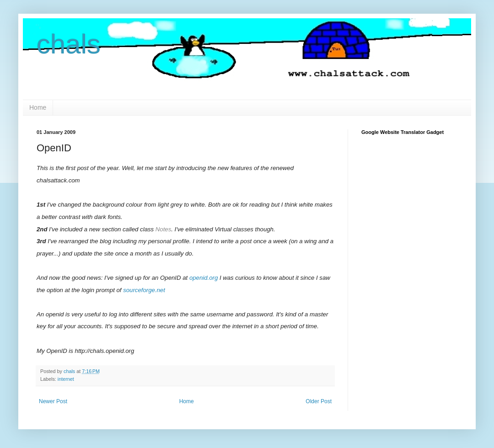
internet (66, 379)
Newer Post (53, 401)
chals (69, 44)
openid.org (204, 278)
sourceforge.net (144, 290)
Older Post (319, 401)
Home (38, 107)
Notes (163, 229)
